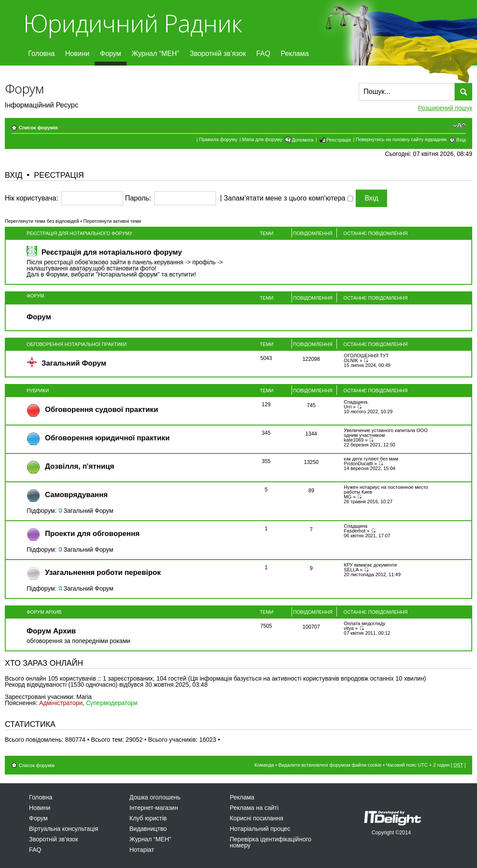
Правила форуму (218, 139)
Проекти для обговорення (92, 534)
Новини (77, 54)
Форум (111, 54)
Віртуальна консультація (64, 829)
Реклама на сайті (254, 808)
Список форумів (38, 128)
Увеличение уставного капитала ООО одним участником (386, 433)
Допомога (303, 140)
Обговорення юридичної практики (107, 438)
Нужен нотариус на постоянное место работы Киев (386, 489)
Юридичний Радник (132, 23)
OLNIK (351, 360)
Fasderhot (355, 531)
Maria (84, 697)
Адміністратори (61, 703)
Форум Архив (44, 612)
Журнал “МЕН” (156, 54)
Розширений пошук (445, 108)
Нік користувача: (32, 198)
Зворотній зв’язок (218, 54)
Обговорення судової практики (101, 410)
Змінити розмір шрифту (459, 126)
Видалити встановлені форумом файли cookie (330, 765)
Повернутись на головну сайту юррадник (401, 139)
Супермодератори (112, 703)
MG (348, 497)
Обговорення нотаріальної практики (77, 344)
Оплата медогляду (365, 623)
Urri (348, 407)
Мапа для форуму (262, 139)
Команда (264, 765)
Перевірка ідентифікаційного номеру (271, 842)
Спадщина (356, 526)
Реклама (295, 54)
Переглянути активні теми (112, 221)
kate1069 (354, 440)
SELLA (351, 570)
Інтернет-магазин (154, 808)
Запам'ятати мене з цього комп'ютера (288, 198)
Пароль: (138, 198)
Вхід (461, 140)
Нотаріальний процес (260, 829)
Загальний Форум (74, 363)
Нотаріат (142, 850)
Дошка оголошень (155, 797)
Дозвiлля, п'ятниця (80, 466)
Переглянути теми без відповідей (42, 221)
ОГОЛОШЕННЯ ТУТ (366, 356)
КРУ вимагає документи (371, 565)
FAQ (263, 54)
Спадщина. (356, 402)
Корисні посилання (257, 818)
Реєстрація (339, 140)
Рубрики (38, 391)
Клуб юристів (148, 818)
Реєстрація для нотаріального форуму (79, 233)
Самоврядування (76, 495)
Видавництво (148, 829)
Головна (42, 54)
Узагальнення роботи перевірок (103, 572)
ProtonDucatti (359, 463)
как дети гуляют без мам (371, 459)
